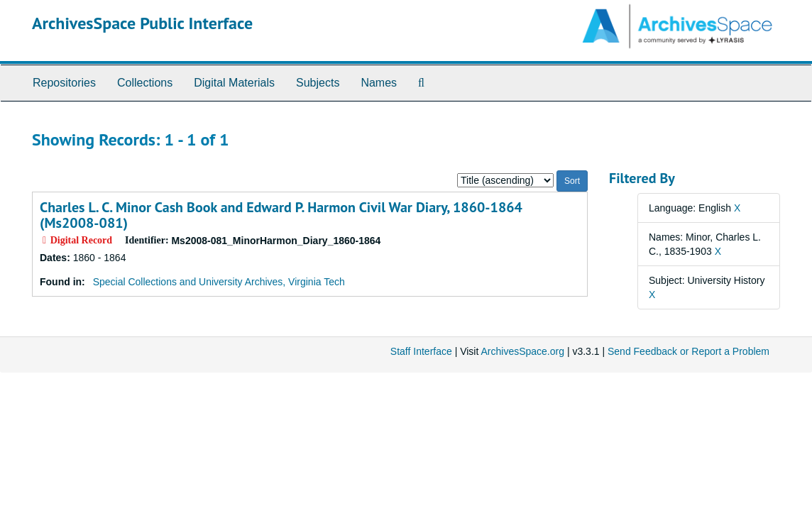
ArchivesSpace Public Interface (142, 23)
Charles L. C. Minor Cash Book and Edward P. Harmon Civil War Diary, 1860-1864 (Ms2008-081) (281, 215)
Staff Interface (421, 351)
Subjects (318, 83)
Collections (145, 83)
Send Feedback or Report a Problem (688, 351)
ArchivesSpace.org (522, 351)
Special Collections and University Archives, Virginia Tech (219, 282)
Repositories (64, 83)
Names (379, 83)
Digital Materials (234, 83)
